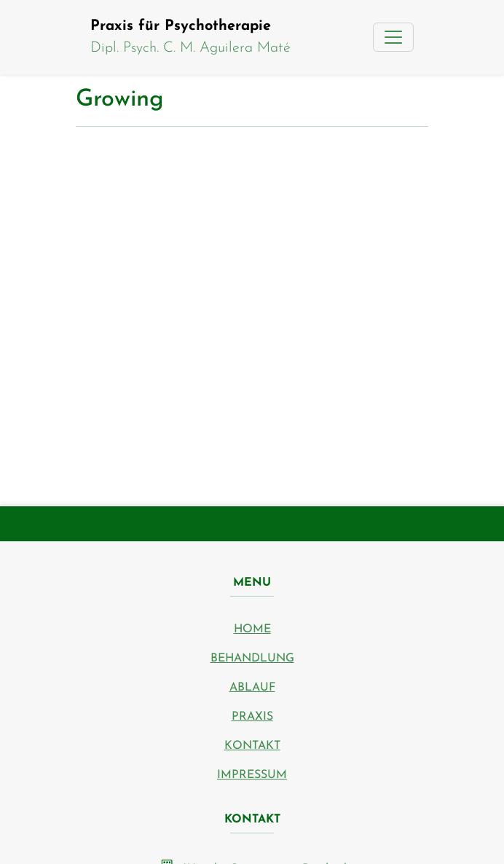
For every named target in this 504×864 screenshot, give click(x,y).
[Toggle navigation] (393, 37)
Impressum (252, 775)
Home (252, 629)
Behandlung (252, 659)
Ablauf (252, 688)
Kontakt (252, 746)
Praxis (252, 717)
